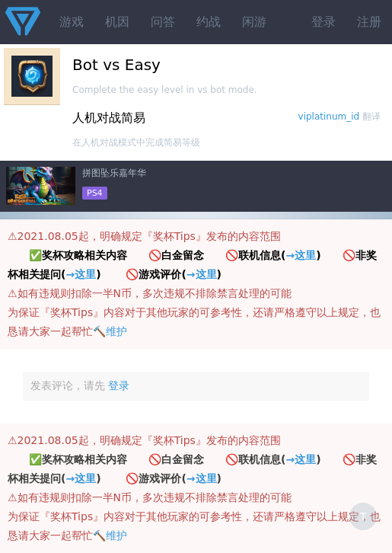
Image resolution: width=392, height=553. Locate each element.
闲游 (254, 22)
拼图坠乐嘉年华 (114, 173)
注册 (369, 22)
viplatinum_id (329, 117)
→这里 (301, 255)
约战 (209, 22)
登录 (323, 22)
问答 (163, 22)
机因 (117, 22)
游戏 (72, 22)
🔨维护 (110, 331)
